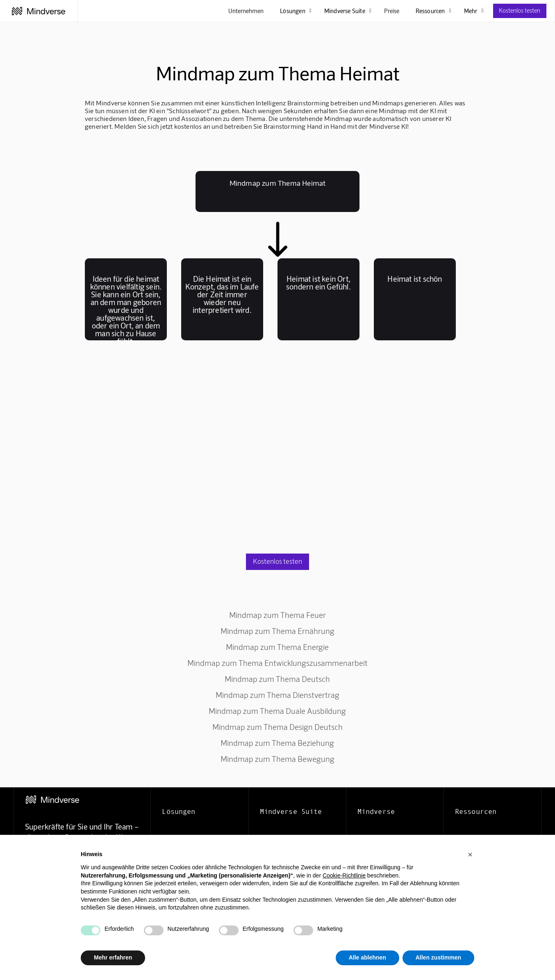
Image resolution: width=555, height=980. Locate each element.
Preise (392, 11)
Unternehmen (246, 11)
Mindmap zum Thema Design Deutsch (277, 727)
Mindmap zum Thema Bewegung (277, 759)
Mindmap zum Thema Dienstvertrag (277, 695)
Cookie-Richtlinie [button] (344, 875)
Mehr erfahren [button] (113, 957)
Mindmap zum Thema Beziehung (277, 743)
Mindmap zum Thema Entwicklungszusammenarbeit (277, 663)
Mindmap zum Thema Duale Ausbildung (277, 711)
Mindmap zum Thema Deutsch (277, 679)
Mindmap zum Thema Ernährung (277, 631)
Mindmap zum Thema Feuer (277, 615)
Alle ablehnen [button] (367, 957)
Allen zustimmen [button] (438, 957)
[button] (470, 855)
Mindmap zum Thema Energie (277, 647)
